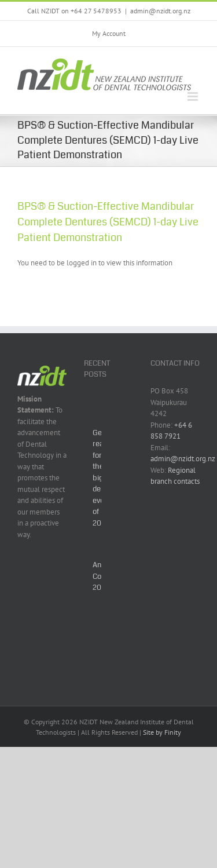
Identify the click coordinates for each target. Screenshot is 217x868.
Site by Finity (162, 732)
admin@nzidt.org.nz (160, 11)
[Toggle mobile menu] (194, 96)
